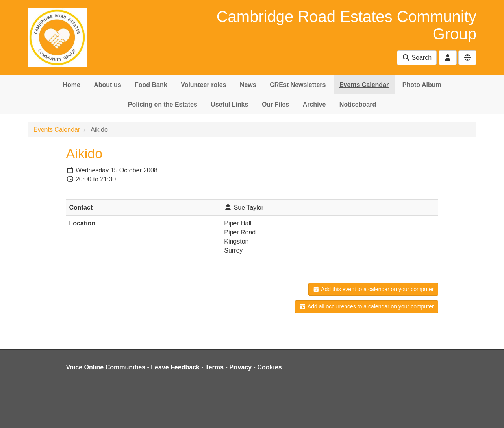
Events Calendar (364, 85)
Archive (314, 104)
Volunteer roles (203, 85)
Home (71, 85)
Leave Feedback (175, 367)
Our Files (275, 104)
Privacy (240, 367)
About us (107, 85)
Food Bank (151, 85)
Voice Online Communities (106, 367)
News (248, 85)
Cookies (269, 367)
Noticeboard (358, 104)
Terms (214, 367)
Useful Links (229, 104)
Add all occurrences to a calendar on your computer (366, 306)
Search (417, 58)
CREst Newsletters (298, 85)
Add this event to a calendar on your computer (373, 289)
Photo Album (422, 85)
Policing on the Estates (163, 104)
